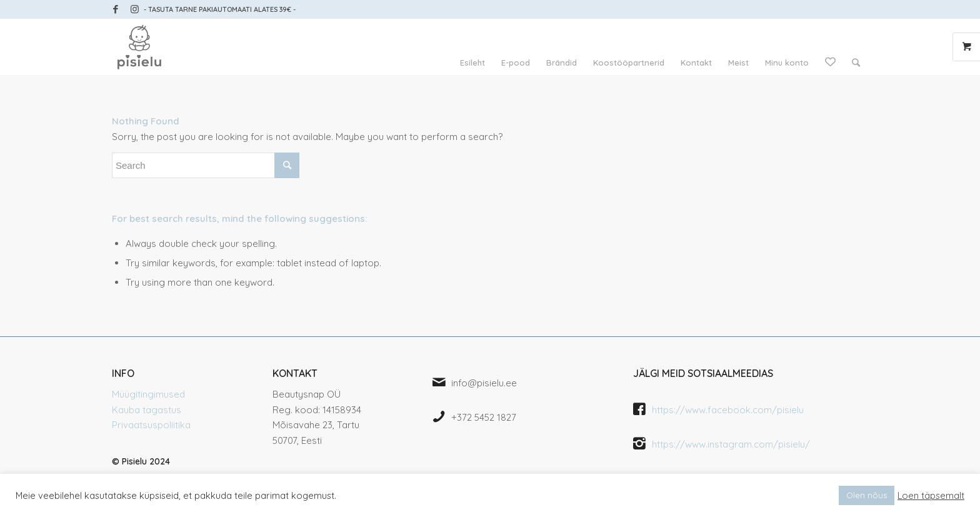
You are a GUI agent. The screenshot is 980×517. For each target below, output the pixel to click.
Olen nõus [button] (867, 495)
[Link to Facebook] (115, 9)
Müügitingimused (148, 394)
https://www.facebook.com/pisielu (728, 410)
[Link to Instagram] (134, 9)
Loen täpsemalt (931, 496)
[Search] (856, 63)
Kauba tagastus (147, 410)
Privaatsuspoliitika (151, 425)
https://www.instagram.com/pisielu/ (731, 444)
